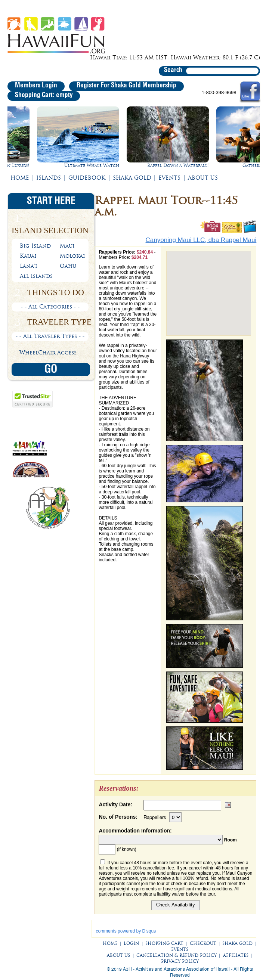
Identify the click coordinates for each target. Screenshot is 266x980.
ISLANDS (49, 178)
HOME (20, 178)
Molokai (72, 256)
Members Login (36, 86)
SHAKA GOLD (132, 178)
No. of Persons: (118, 817)
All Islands (36, 276)
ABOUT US (203, 178)
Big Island (35, 246)
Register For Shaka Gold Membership (126, 86)
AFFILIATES (236, 955)
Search (173, 70)
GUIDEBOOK (87, 178)
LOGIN (131, 943)
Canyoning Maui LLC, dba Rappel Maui (201, 240)
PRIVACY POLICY (180, 961)
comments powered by (126, 931)
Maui (67, 246)
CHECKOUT (203, 943)
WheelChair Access (48, 353)
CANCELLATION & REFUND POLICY (177, 955)
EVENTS (169, 178)
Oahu (68, 266)
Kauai (28, 256)
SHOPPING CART (164, 943)
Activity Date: (115, 804)
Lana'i (28, 266)
